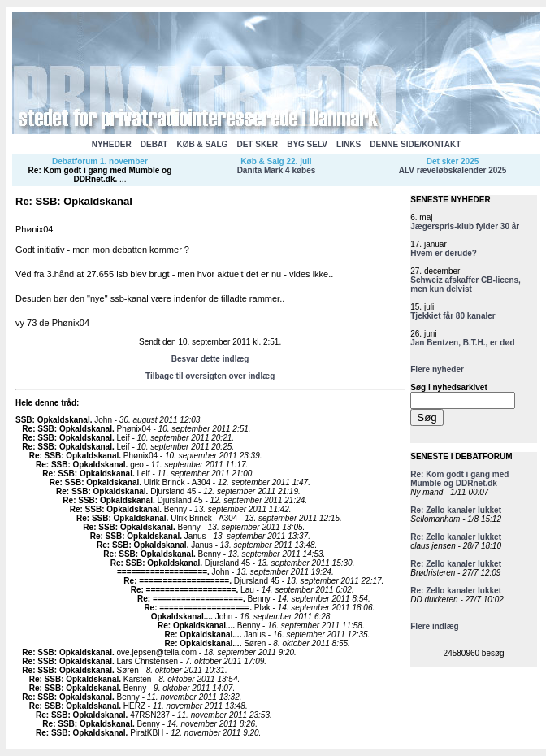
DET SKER (257, 144)
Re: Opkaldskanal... (195, 626)
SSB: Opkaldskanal (53, 420)
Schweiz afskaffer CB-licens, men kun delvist (466, 285)
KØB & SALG (203, 144)
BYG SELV (307, 144)
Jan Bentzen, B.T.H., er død (462, 343)
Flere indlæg (434, 626)
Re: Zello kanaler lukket (456, 510)
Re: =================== (176, 581)
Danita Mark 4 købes (277, 170)
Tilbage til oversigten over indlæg (210, 376)
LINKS (349, 144)
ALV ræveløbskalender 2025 (453, 170)
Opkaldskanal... (181, 617)
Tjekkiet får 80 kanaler (453, 316)
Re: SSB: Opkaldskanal (67, 429)
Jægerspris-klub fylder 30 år (465, 226)
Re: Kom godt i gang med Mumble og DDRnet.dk (100, 175)
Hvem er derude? (444, 253)
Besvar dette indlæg (210, 359)
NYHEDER (112, 144)
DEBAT (154, 144)
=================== (162, 572)
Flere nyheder (437, 369)
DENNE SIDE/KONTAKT (415, 144)
